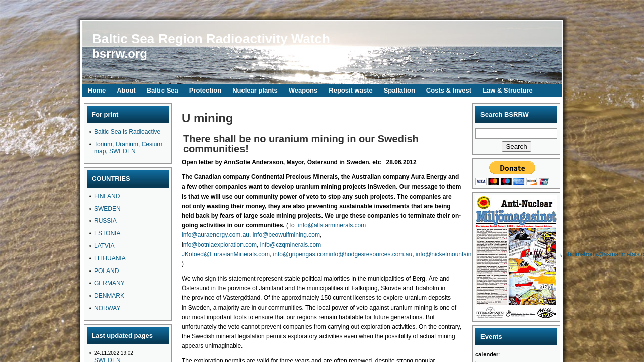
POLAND (106, 271)
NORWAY (107, 308)
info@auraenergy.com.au (215, 235)
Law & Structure (508, 90)
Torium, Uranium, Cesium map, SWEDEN (128, 148)
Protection (205, 90)
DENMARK (109, 296)
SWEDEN (107, 209)
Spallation (399, 90)
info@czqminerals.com (291, 245)
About (126, 90)
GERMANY (109, 283)
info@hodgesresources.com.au (370, 254)
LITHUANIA (110, 258)
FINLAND (107, 196)
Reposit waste (350, 90)
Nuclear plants (255, 90)
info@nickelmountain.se (448, 254)
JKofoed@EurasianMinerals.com (226, 254)
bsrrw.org (120, 54)
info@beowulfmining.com (286, 235)
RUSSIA (105, 221)
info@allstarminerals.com (332, 225)
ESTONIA (107, 233)
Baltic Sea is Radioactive (127, 132)
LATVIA (104, 246)
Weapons (303, 90)
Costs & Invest (449, 90)
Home (97, 90)
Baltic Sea (163, 90)
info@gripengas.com (301, 254)
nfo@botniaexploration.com (220, 245)
